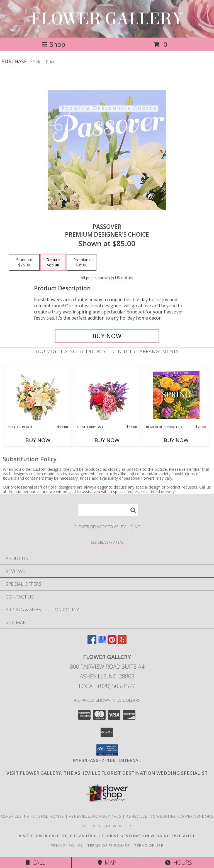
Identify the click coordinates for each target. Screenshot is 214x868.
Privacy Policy (67, 845)
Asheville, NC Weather (107, 826)
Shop (53, 44)
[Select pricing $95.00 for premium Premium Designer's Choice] (82, 263)
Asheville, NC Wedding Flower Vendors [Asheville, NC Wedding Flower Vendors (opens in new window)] (170, 816)
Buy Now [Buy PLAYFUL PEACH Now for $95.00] (38, 440)
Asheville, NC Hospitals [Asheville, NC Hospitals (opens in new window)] (95, 816)
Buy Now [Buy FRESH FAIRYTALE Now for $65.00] (107, 440)
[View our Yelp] (122, 642)
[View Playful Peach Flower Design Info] (38, 395)
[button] (107, 750)
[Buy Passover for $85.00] (107, 336)
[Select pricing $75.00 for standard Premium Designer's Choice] (24, 263)
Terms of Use (149, 845)
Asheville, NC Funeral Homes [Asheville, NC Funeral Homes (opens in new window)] (32, 816)
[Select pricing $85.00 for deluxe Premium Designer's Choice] (53, 263)
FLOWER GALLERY (107, 19)
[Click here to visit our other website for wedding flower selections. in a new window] (107, 773)
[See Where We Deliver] (107, 542)
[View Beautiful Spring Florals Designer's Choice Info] (176, 395)
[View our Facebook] (92, 642)
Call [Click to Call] (36, 863)
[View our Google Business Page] (102, 642)
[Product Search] (108, 510)
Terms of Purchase (109, 845)
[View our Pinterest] (112, 642)
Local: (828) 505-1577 (107, 686)
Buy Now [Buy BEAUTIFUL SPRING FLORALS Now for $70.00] (176, 440)
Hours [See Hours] (178, 863)
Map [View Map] (107, 863)
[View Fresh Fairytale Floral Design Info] (107, 395)
